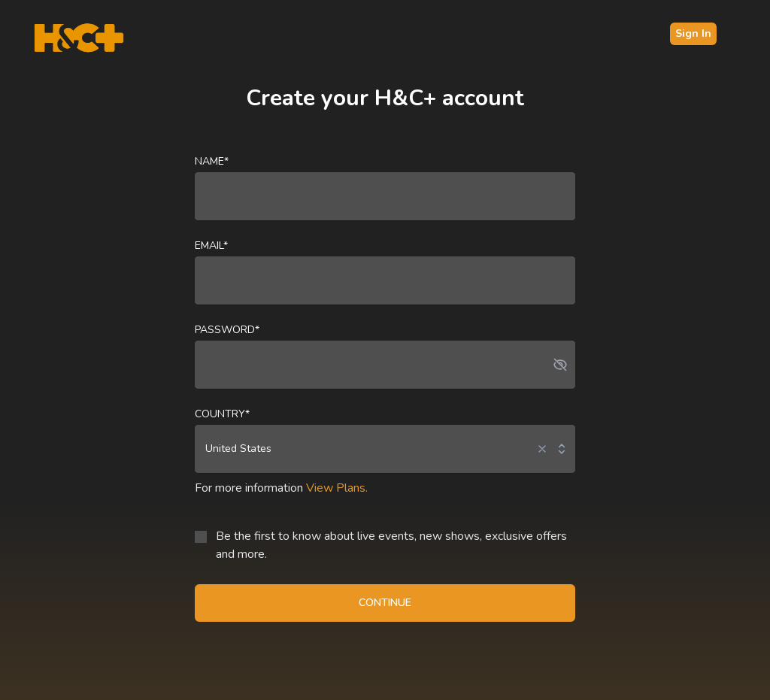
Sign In (693, 33)
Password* (227, 330)
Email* (211, 245)
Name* (212, 161)
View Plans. (337, 488)
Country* (222, 414)
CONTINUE (385, 603)
